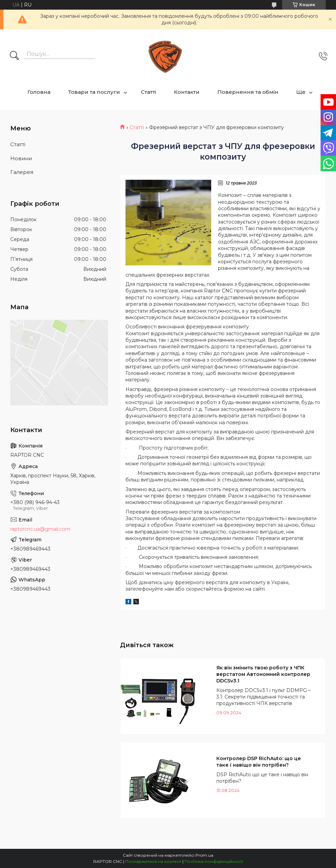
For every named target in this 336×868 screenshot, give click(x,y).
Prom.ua (204, 855)
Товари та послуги (94, 92)
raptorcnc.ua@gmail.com (40, 529)
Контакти (187, 92)
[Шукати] (14, 56)
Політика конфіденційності (214, 861)
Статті (148, 92)
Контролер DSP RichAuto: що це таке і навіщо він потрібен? (259, 762)
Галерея (22, 172)
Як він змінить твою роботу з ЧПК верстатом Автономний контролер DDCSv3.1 (263, 674)
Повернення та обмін (248, 92)
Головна (39, 92)
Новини (21, 158)
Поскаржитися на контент (153, 861)
